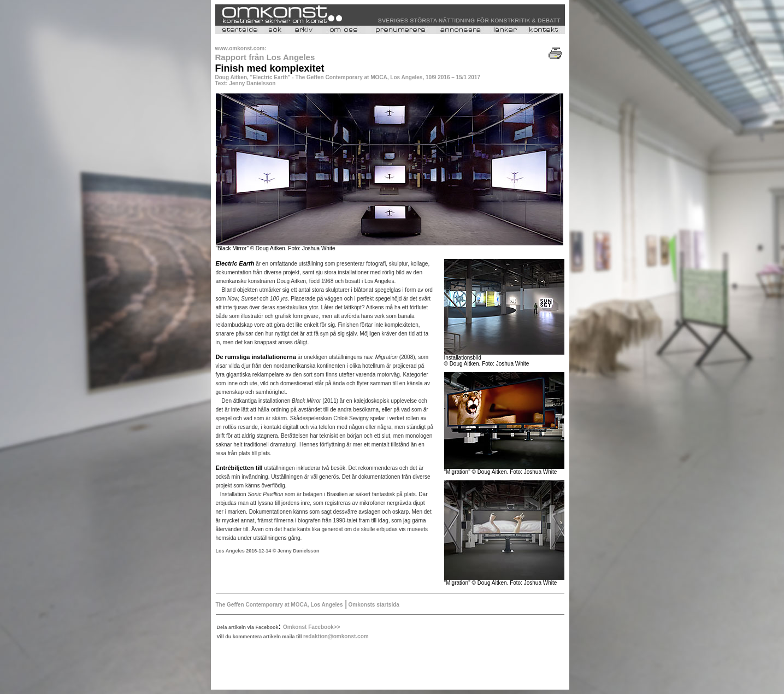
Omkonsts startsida (373, 605)
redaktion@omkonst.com (336, 636)
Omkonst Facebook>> (311, 627)
